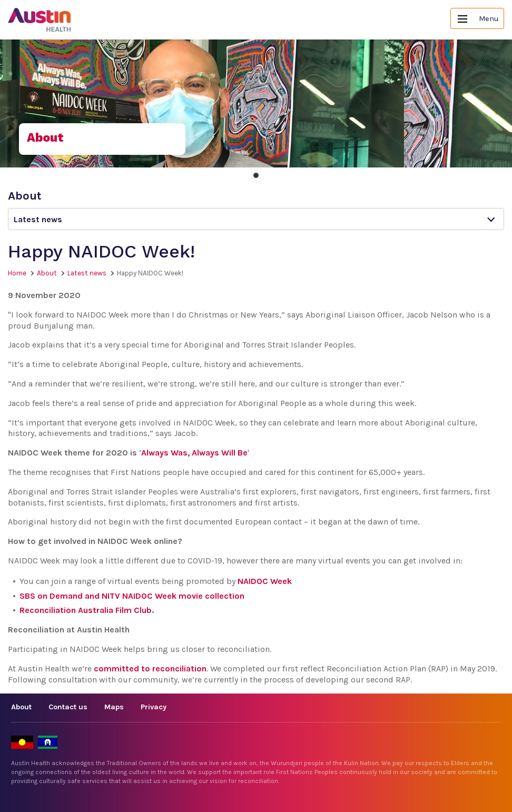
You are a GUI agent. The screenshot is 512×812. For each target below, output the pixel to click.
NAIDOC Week (265, 581)
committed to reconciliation (150, 669)
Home (17, 273)
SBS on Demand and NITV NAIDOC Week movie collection (132, 596)
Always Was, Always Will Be (194, 453)
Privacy (154, 707)
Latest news (87, 273)
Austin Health (40, 20)
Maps (114, 707)
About (47, 273)
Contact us (68, 707)
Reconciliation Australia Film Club (86, 610)
